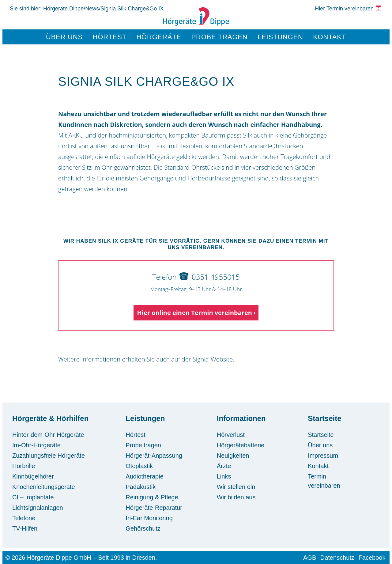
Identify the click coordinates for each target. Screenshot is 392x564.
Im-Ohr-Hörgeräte (36, 445)
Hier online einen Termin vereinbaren (195, 313)
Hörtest (110, 37)
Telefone (24, 518)
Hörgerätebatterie (241, 445)
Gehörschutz (143, 528)
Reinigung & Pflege (152, 497)
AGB (310, 558)
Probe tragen (220, 37)
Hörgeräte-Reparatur (154, 508)
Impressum (323, 456)
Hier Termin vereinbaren (344, 9)
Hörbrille (24, 466)
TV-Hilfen (25, 528)
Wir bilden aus (236, 497)
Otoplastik (139, 466)
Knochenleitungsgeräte (44, 487)
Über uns (64, 37)
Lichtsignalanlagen (38, 508)
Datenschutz (337, 558)
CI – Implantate (33, 497)
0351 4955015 (216, 277)
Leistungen (280, 37)
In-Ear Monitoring (149, 518)
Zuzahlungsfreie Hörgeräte (49, 456)
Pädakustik (141, 487)
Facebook (372, 558)
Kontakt (330, 37)
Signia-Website (213, 359)
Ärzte (224, 466)
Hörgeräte (159, 37)
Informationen (241, 418)
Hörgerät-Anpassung (154, 456)
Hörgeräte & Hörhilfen (50, 418)
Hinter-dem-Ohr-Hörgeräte (48, 435)
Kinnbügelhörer (33, 476)
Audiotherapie (144, 476)
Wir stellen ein (236, 487)
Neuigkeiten (233, 456)
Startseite (324, 418)
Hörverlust (231, 435)
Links (224, 476)
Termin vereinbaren (324, 481)
